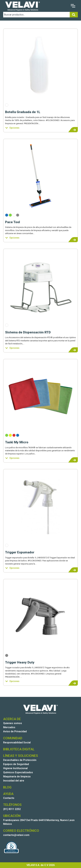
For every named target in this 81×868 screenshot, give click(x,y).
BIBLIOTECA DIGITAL (19, 749)
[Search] (74, 15)
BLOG (7, 787)
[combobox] (36, 15)
